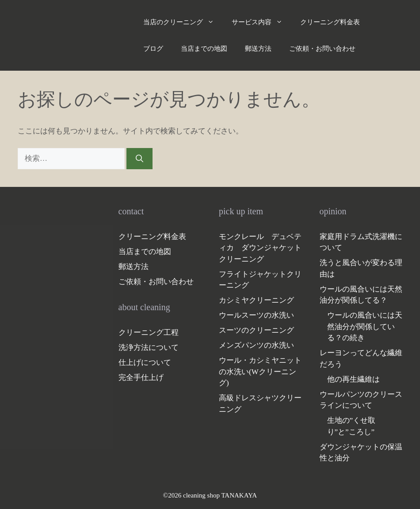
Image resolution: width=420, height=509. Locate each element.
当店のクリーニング (183, 22)
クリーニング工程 (149, 332)
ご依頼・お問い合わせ (322, 49)
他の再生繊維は (353, 379)
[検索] (139, 159)
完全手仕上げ (141, 378)
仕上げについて (145, 363)
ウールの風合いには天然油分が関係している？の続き (365, 327)
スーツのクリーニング (256, 330)
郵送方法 (258, 49)
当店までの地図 (204, 49)
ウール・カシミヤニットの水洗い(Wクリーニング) (260, 372)
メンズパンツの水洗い (256, 345)
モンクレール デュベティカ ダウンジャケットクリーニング (260, 248)
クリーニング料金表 (330, 22)
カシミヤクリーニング (256, 300)
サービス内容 (262, 22)
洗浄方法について (149, 348)
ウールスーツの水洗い (256, 315)
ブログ (153, 49)
